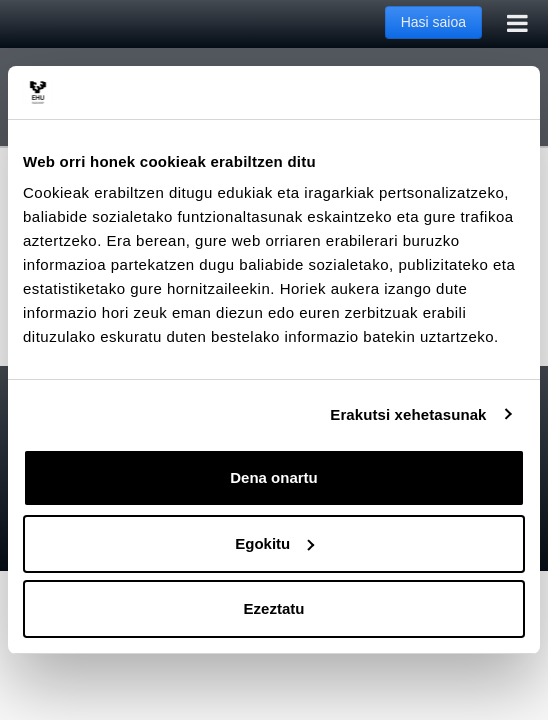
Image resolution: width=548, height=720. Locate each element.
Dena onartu (274, 477)
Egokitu (274, 543)
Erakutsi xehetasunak (408, 414)
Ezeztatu (274, 608)
